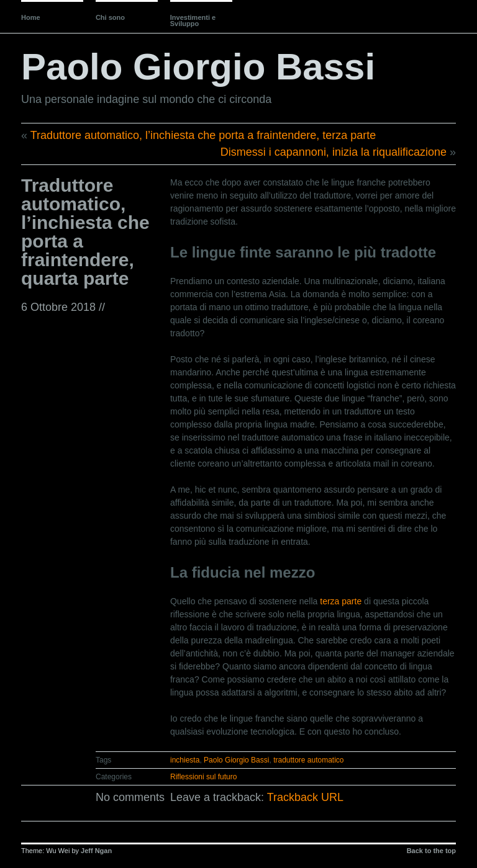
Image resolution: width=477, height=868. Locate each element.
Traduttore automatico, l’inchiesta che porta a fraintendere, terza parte (203, 135)
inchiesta (185, 760)
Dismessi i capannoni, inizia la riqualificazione (334, 152)
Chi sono (110, 17)
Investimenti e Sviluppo (193, 20)
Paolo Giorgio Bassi (198, 67)
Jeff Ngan (96, 851)
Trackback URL (305, 797)
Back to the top (431, 851)
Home (31, 17)
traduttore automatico (308, 760)
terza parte (341, 601)
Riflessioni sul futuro (203, 777)
